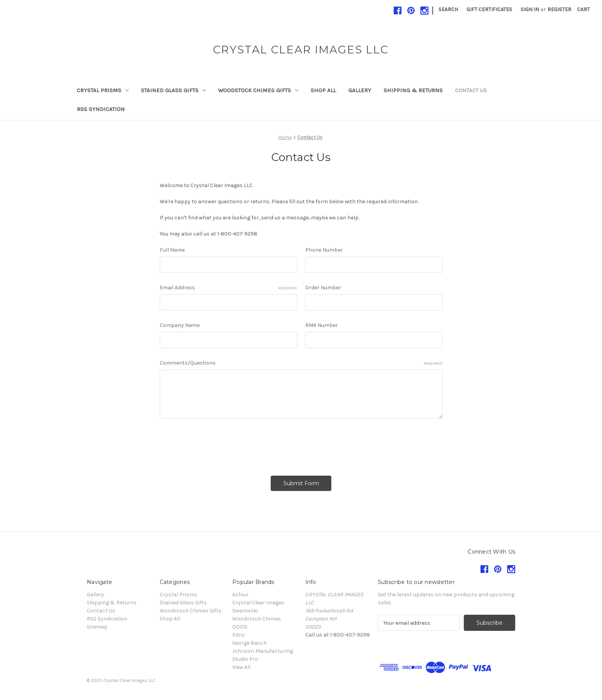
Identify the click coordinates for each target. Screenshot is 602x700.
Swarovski (245, 611)
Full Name (172, 250)
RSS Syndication (101, 109)
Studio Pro (245, 659)
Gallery (360, 90)
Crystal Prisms (103, 90)
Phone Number (324, 250)
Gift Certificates (489, 9)
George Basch (250, 643)
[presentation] (218, 445)
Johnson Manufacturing (263, 651)
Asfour (241, 595)
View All (241, 667)
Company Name (180, 325)
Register (559, 9)
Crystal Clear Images (258, 603)
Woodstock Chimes (257, 619)
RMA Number (322, 325)
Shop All (323, 90)
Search (448, 9)
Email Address (228, 288)
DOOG (240, 627)
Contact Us (471, 90)
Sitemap (97, 627)
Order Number (323, 288)
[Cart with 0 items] (583, 9)
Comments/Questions (301, 363)
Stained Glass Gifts (173, 90)
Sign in (530, 9)
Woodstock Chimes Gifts (258, 90)
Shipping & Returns (413, 90)
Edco (238, 635)
